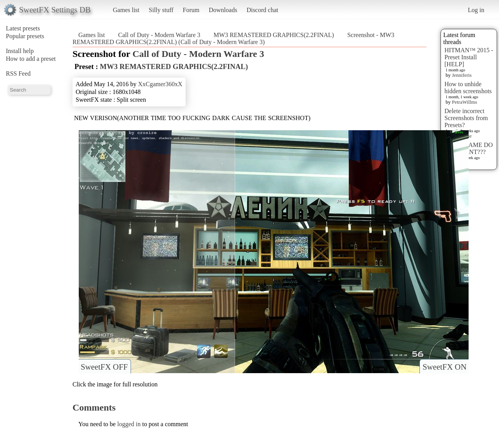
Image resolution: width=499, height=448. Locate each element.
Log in (476, 10)
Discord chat (262, 10)
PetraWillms (464, 102)
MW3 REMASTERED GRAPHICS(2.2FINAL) (274, 35)
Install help (20, 51)
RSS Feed (18, 73)
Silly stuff (161, 10)
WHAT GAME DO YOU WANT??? (469, 148)
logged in (129, 424)
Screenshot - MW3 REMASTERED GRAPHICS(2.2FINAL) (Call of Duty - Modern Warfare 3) (234, 38)
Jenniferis (462, 75)
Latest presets (23, 28)
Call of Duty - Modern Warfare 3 (159, 35)
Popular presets (25, 36)
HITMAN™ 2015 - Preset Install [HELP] (469, 57)
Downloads (223, 10)
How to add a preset (31, 59)
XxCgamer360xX (160, 84)
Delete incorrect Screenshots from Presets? (466, 118)
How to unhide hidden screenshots (468, 88)
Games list (126, 10)
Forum (191, 10)
